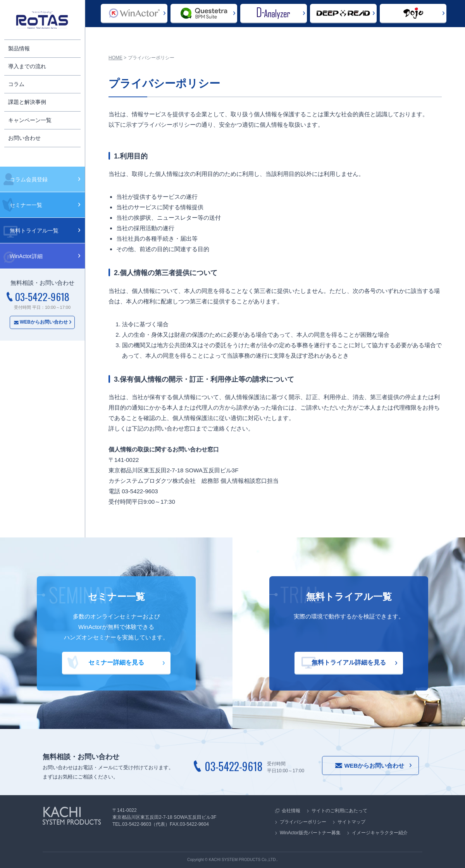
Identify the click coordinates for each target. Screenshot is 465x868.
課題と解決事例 (27, 102)
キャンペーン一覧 (30, 120)
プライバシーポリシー (303, 822)
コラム (16, 84)
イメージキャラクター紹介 (380, 833)
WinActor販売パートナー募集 (310, 833)
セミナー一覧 (26, 205)
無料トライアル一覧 (34, 231)
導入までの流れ (27, 66)
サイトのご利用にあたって (339, 811)
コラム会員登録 (29, 179)
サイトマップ (351, 822)
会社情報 (291, 811)
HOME (115, 58)
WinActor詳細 (26, 256)
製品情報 (19, 48)
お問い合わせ (24, 138)
